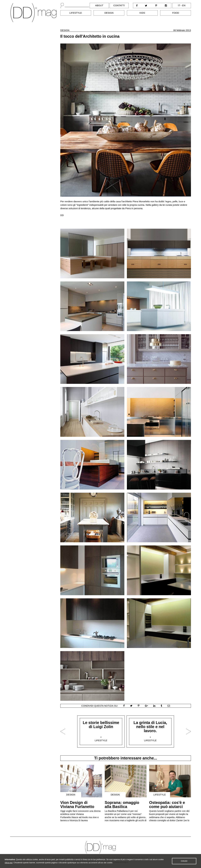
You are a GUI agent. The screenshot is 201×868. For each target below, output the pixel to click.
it (179, 5)
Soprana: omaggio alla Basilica (122, 805)
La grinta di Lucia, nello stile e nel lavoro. (150, 727)
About (99, 5)
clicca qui (9, 866)
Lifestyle (76, 13)
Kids (142, 13)
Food (176, 13)
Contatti (119, 5)
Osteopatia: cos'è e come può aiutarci (167, 805)
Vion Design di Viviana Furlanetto (77, 805)
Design (109, 13)
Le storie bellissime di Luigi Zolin (101, 725)
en (184, 5)
